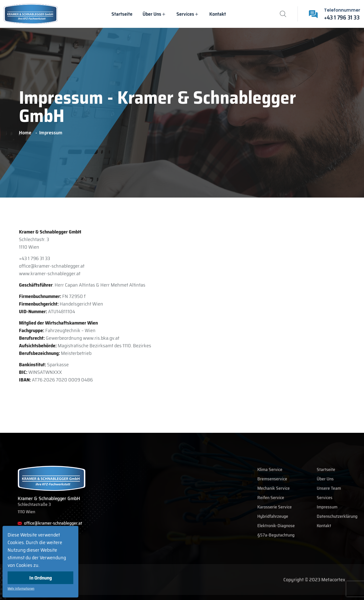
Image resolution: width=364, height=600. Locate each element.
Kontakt (218, 14)
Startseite (122, 14)
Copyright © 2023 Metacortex (314, 580)
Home (26, 133)
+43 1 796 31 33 (342, 18)
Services (185, 14)
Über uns (152, 14)
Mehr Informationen (21, 588)
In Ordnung (41, 578)
